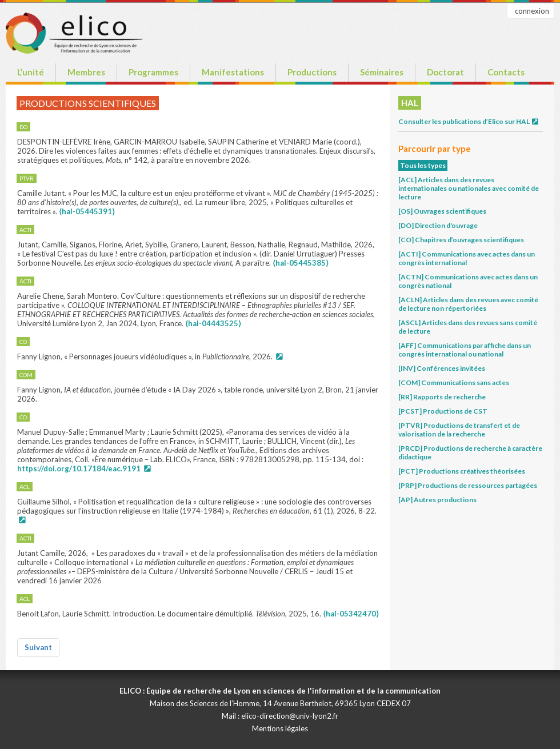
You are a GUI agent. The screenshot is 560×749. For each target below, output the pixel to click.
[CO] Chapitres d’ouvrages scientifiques (461, 240)
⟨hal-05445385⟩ (301, 263)
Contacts (506, 72)
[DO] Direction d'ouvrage (438, 225)
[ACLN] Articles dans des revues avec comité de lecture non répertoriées (468, 304)
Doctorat (445, 72)
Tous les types (423, 165)
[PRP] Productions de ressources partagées (468, 485)
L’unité (31, 72)
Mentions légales (280, 728)
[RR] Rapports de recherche (442, 397)
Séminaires (382, 72)
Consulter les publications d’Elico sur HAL (469, 121)
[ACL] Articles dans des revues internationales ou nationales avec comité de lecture (469, 188)
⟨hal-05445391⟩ (87, 211)
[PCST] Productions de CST (443, 411)
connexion (532, 11)
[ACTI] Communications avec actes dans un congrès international (467, 258)
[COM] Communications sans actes (454, 382)
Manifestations (233, 72)
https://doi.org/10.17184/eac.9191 (79, 468)
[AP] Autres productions (437, 500)
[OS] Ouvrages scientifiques (442, 211)
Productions (312, 72)
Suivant (38, 647)
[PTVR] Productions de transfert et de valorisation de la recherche (459, 430)
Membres (86, 72)
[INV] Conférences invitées (442, 368)
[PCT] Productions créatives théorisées (462, 471)
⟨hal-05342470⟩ (351, 614)
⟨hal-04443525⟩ (213, 323)
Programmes (153, 72)
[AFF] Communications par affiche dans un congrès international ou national (465, 350)
